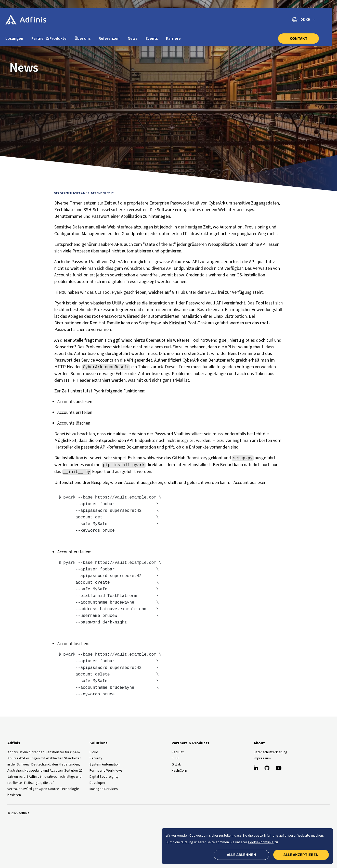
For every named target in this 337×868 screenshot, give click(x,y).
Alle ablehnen (242, 855)
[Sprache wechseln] (304, 20)
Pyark (117, 292)
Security (96, 758)
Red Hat (178, 752)
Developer (98, 783)
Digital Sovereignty (104, 777)
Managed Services (104, 789)
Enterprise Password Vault (174, 203)
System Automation (105, 764)
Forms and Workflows (106, 771)
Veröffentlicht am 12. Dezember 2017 (84, 193)
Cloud (94, 752)
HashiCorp (179, 771)
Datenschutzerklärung (270, 752)
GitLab (176, 764)
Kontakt (299, 39)
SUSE (176, 758)
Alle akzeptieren (301, 855)
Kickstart (178, 323)
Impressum (262, 758)
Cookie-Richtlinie (261, 842)
